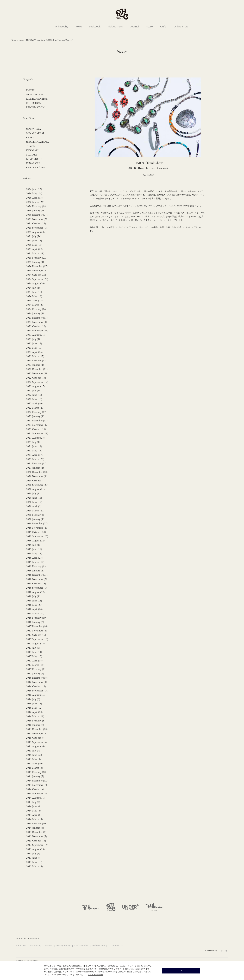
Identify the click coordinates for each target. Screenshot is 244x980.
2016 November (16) (37, 682)
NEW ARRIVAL (35, 95)
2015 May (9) (34, 759)
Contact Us (117, 946)
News (79, 27)
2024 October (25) (36, 275)
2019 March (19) (35, 562)
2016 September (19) (37, 691)
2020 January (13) (36, 519)
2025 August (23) (36, 232)
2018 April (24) (35, 609)
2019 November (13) (37, 528)
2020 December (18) (37, 472)
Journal (134, 27)
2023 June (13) (34, 344)
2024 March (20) (35, 305)
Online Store (181, 27)
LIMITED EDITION (37, 99)
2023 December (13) (37, 318)
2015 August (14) (36, 747)
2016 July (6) (33, 699)
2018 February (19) (36, 618)
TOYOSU (31, 146)
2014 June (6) (33, 807)
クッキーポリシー (95, 975)
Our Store (21, 939)
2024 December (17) (37, 267)
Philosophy (62, 27)
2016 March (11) (35, 717)
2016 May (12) (34, 708)
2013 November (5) (37, 837)
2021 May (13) (34, 451)
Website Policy (100, 946)
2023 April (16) (35, 352)
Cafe (163, 27)
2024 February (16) (36, 309)
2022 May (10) (34, 399)
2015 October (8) (35, 738)
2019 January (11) (36, 571)
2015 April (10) (35, 764)
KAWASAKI (32, 151)
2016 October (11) (36, 687)
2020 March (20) (35, 511)
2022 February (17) (36, 412)
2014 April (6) (34, 815)
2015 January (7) (35, 777)
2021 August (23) (36, 438)
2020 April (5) (34, 507)
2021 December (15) (37, 421)
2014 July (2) (33, 802)
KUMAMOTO (34, 159)
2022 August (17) (36, 387)
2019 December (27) (37, 524)
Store (150, 27)
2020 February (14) (36, 515)
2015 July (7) (33, 751)
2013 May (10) (34, 862)
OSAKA (30, 138)
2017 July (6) (33, 648)
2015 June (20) (34, 755)
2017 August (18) (36, 644)
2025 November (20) (37, 219)
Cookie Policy (82, 946)
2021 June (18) (34, 447)
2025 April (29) (35, 249)
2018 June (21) (34, 601)
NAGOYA (32, 155)
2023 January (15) (36, 365)
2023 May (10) (34, 348)
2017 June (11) (34, 652)
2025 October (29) (36, 224)
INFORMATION (35, 108)
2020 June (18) (34, 498)
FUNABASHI (33, 163)
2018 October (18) (36, 584)
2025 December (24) (37, 215)
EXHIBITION (34, 103)
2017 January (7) (35, 674)
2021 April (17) (35, 455)
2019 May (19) (34, 554)
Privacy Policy (63, 946)
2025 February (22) (36, 258)
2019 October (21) (36, 532)
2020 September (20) (37, 485)
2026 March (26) (35, 202)
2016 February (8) (36, 721)
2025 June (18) (34, 241)
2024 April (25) (35, 301)
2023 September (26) (37, 331)
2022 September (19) (37, 382)
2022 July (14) (34, 391)
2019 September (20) (37, 537)
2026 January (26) (36, 211)
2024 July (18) (34, 288)
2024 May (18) (34, 297)
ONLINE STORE (36, 168)
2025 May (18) (34, 245)
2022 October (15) (36, 378)
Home (14, 40)
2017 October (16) (36, 635)
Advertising (36, 946)
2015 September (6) (37, 742)
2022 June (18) (34, 395)
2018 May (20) (34, 605)
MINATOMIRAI (35, 133)
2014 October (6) (35, 789)
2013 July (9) (33, 854)
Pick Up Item (115, 27)
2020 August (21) (36, 489)
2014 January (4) (35, 828)
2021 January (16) (36, 468)
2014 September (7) (37, 794)
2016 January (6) (35, 725)
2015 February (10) (36, 772)
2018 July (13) (34, 597)
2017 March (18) (35, 665)
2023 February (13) (36, 361)
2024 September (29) (37, 279)
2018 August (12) (36, 592)
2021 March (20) (35, 459)
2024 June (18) (34, 292)
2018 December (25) (37, 575)
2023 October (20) (36, 327)
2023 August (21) (36, 335)
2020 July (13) (34, 494)
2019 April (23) (35, 558)
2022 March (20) (35, 408)
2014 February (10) (36, 824)
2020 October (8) (35, 481)
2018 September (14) (37, 588)
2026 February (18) (36, 207)
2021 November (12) (37, 425)
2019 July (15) (34, 545)
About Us (21, 946)
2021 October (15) (36, 429)
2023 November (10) (37, 322)
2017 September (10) (37, 639)
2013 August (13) (36, 849)
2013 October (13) (36, 841)
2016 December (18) (37, 678)
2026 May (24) (34, 194)
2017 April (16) (35, 661)
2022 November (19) (37, 374)
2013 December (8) (36, 832)
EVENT (30, 90)
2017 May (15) (34, 657)
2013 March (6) (35, 867)
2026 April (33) (35, 198)
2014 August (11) (36, 798)
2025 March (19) (35, 254)
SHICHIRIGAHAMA (38, 142)
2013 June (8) (33, 858)
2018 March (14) (35, 614)
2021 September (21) (37, 434)
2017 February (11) (36, 669)
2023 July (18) (34, 339)
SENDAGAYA (34, 129)
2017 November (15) (37, 631)
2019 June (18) (34, 549)
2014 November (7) (37, 785)
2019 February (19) (36, 567)
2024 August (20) (36, 284)
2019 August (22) (36, 541)
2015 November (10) (37, 734)
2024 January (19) (36, 314)
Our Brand (34, 939)
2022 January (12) (36, 417)
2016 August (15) (36, 695)
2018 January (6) (35, 622)
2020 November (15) (37, 477)
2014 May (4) (34, 811)
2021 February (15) (36, 464)
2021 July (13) (34, 442)
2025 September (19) (37, 228)
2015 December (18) (37, 729)
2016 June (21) (34, 704)
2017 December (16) (37, 627)
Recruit (49, 946)
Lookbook (95, 27)
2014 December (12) (37, 781)
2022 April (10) (35, 404)
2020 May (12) (34, 502)
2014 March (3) (35, 819)
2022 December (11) (37, 369)
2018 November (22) (37, 579)
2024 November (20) (37, 271)
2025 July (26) (34, 237)
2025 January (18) (36, 262)
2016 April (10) (35, 712)
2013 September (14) (37, 845)
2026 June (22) (34, 189)
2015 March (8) (35, 768)
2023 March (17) (35, 357)
